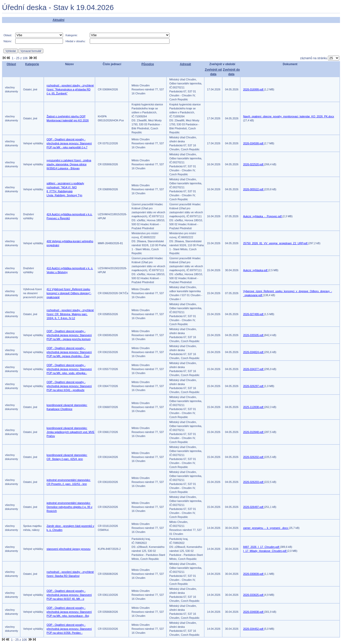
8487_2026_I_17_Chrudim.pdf (261, 547)
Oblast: (8, 35)
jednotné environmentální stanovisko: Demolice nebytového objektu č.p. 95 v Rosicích (69, 507)
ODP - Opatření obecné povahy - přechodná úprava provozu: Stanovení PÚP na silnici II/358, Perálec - (69, 629)
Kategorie (32, 64)
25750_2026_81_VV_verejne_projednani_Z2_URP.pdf (275, 243)
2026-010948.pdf (253, 432)
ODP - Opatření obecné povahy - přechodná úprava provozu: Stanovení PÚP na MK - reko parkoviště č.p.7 (69, 143)
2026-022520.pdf (253, 164)
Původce (148, 64)
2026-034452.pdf (253, 629)
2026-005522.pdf (253, 189)
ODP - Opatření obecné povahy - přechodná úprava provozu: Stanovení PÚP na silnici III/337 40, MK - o (69, 595)
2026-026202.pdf (253, 457)
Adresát (185, 64)
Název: (8, 41)
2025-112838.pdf (253, 407)
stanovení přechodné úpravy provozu (68, 549)
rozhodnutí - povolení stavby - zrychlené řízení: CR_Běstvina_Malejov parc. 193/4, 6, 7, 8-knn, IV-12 (70, 314)
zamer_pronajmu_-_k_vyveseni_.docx (266, 528)
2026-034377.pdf (253, 369)
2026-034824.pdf (253, 352)
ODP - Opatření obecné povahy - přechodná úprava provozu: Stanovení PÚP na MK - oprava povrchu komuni (69, 335)
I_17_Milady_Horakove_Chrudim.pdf (265, 551)
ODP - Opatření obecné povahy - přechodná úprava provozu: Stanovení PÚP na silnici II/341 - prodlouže (69, 386)
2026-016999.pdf (253, 89)
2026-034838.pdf (253, 612)
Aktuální (58, 20)
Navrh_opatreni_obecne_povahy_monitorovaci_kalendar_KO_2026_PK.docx (288, 116)
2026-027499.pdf (253, 314)
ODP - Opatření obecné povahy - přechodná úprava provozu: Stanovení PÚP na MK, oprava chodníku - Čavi (69, 352)
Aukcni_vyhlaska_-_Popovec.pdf (263, 216)
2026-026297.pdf (253, 386)
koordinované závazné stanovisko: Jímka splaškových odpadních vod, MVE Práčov (70, 432)
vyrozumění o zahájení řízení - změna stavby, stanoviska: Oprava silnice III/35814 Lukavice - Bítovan (69, 164)
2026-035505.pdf (253, 335)
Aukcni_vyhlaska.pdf (255, 270)
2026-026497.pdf (253, 507)
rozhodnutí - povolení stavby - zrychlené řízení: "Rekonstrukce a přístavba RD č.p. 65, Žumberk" (70, 89)
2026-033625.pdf (253, 595)
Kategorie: (72, 35)
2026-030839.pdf (253, 574)
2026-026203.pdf (253, 482)
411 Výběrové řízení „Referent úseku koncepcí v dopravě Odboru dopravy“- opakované (69, 293)
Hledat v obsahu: (75, 41)
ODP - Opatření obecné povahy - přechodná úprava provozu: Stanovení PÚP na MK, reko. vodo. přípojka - (69, 369)
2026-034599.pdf (253, 143)
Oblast (11, 64)
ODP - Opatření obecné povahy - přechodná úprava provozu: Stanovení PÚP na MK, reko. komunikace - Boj (69, 612)
